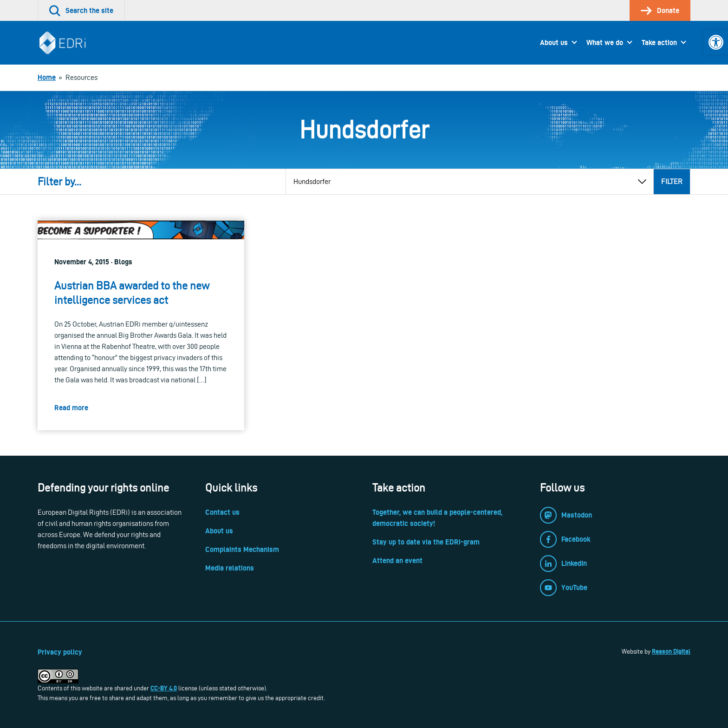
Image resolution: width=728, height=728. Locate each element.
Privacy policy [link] (60, 652)
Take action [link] (659, 43)
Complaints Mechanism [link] (242, 549)
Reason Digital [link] (671, 651)
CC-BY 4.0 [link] (164, 688)
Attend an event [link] (397, 561)
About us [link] (554, 43)
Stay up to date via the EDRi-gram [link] (426, 542)
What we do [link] (605, 43)
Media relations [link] (230, 568)
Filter (672, 181)
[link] (716, 42)
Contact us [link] (222, 512)
